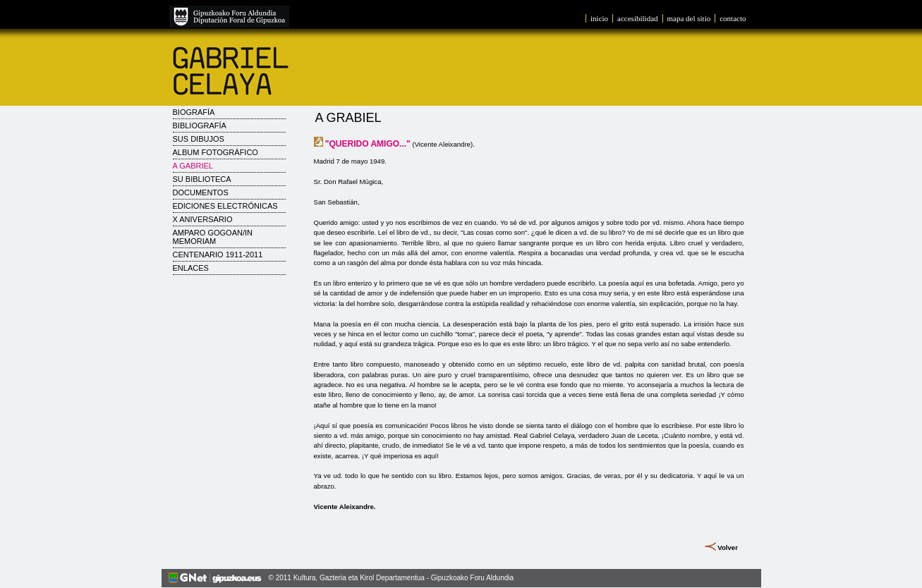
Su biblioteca (202, 179)
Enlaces (191, 268)
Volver (728, 547)
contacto (733, 18)
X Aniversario (203, 219)
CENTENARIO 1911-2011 (218, 255)
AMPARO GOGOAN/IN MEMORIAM (213, 237)
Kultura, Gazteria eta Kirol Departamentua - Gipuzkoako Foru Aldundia (404, 578)
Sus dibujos (199, 139)
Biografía (194, 112)
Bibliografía (200, 125)
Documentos (201, 192)
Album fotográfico (216, 152)
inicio (599, 18)
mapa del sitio (689, 18)
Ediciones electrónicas (225, 206)
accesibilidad (637, 18)
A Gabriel (193, 166)
